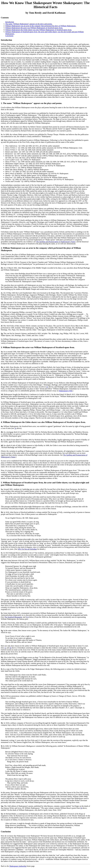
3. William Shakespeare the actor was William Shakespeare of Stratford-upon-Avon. (38, 347)
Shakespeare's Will (66, 391)
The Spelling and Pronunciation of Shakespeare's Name (56, 242)
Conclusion (9, 36)
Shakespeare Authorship (18, 866)
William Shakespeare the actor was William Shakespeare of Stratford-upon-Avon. (34, 28)
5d (81, 808)
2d (10, 648)
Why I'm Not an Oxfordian (27, 549)
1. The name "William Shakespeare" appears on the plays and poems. (31, 103)
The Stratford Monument (13, 617)
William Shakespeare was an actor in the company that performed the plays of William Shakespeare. (41, 26)
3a (15, 428)
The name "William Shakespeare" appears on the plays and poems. (29, 24)
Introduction (10, 22)
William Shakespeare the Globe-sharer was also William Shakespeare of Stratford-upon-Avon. (39, 30)
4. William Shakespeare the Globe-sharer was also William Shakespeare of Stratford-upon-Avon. (43, 422)
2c (5, 648)
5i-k (27, 617)
